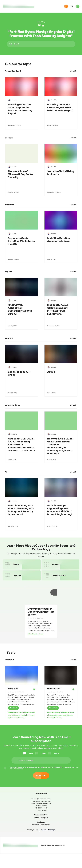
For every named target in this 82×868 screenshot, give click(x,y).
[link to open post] (21, 110)
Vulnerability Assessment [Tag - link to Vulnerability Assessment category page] (57, 721)
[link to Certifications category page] (60, 579)
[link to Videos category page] (60, 568)
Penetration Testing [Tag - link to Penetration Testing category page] (54, 718)
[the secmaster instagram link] (23, 861)
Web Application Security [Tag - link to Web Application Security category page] (16, 718)
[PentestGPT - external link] (72, 693)
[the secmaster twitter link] (13, 861)
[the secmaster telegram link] (18, 861)
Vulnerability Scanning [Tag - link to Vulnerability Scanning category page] (17, 723)
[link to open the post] (13, 693)
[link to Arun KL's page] (14, 101)
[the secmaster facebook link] (4, 861)
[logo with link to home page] (19, 7)
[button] (48, 7)
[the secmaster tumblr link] (32, 861)
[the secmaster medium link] (27, 861)
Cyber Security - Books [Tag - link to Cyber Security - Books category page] (35, 638)
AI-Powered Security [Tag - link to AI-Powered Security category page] (19, 721)
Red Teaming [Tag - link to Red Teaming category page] (58, 723)
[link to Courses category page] (22, 579)
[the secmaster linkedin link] (9, 861)
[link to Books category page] (22, 568)
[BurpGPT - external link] (33, 693)
